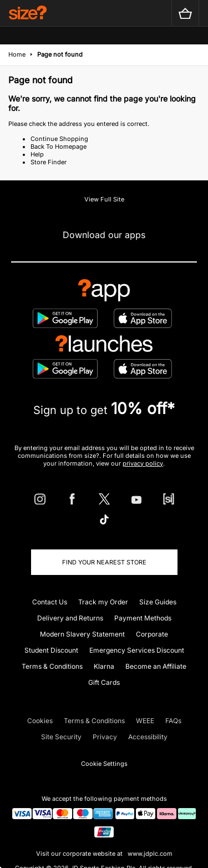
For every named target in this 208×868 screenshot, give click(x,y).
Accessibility (148, 737)
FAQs (173, 721)
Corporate (152, 634)
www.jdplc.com (149, 854)
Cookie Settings (104, 764)
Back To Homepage (59, 147)
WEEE (145, 721)
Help (37, 154)
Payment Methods (143, 618)
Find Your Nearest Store (104, 562)
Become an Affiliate (156, 666)
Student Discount (51, 650)
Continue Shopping (59, 139)
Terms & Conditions (52, 666)
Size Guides (158, 602)
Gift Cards (104, 682)
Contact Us (50, 602)
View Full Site (104, 199)
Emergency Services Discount (137, 650)
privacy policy (143, 463)
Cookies (40, 721)
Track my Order (103, 602)
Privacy (105, 737)
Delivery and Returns (70, 618)
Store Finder (49, 162)
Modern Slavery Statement (82, 634)
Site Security (61, 737)
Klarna (104, 666)
